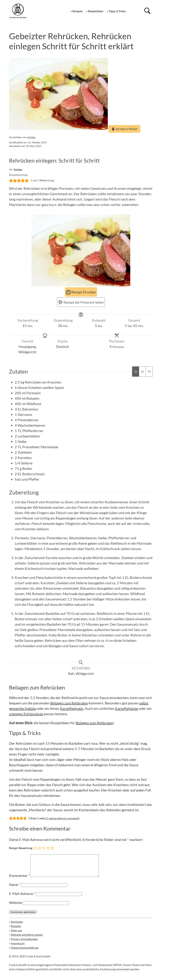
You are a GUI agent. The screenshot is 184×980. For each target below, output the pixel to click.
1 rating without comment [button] (62, 818)
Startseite (17, 926)
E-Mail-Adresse (22, 898)
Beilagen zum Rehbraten (69, 703)
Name (15, 889)
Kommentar (19, 880)
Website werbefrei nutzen (27, 939)
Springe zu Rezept (124, 129)
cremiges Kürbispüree (26, 714)
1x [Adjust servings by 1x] (136, 372)
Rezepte (16, 930)
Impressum (18, 948)
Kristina (31, 137)
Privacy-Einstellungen (24, 943)
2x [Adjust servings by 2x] (142, 372)
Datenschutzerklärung (25, 952)
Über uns (16, 935)
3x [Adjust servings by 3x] (149, 372)
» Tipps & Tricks (116, 11)
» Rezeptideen (95, 11)
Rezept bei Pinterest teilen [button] (81, 302)
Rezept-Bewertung (21, 848)
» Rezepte (77, 11)
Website (15, 907)
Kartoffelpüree (127, 708)
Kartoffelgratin (72, 708)
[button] (11, 180)
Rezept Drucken (81, 292)
